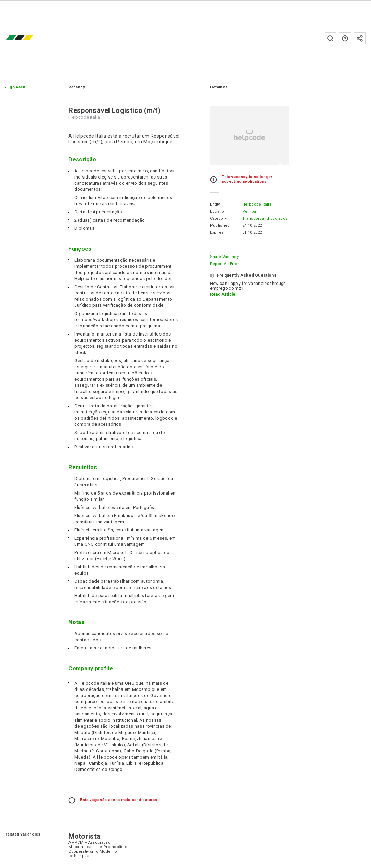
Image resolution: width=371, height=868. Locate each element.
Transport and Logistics (265, 218)
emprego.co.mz (29, 38)
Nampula (82, 856)
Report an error (225, 264)
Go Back (17, 87)
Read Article (223, 294)
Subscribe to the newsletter (360, 38)
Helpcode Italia (257, 204)
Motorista (84, 836)
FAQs (345, 38)
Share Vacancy (224, 257)
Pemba (249, 212)
